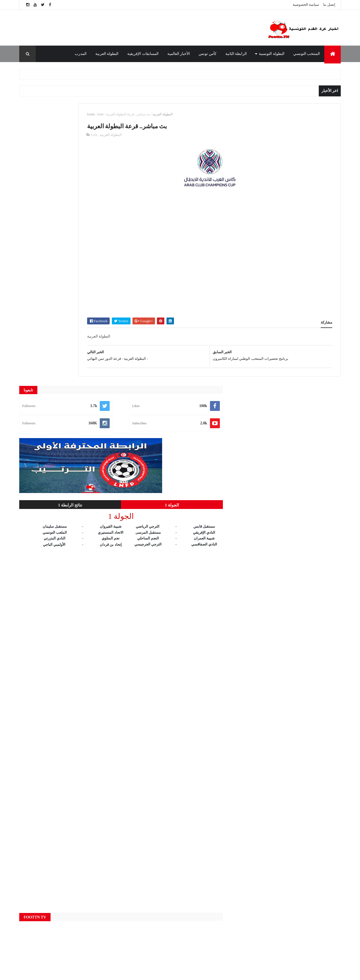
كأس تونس (208, 54)
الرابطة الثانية (236, 54)
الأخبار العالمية (179, 54)
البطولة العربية (107, 54)
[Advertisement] (136, 28)
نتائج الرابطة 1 (44, 223)
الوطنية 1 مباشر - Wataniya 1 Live (266, 872)
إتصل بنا (329, 5)
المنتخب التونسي (307, 54)
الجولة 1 (94, 223)
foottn (142, 114)
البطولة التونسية (272, 54)
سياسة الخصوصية (306, 5)
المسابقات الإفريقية (143, 54)
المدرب (81, 54)
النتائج (133, 927)
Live (152, 114)
